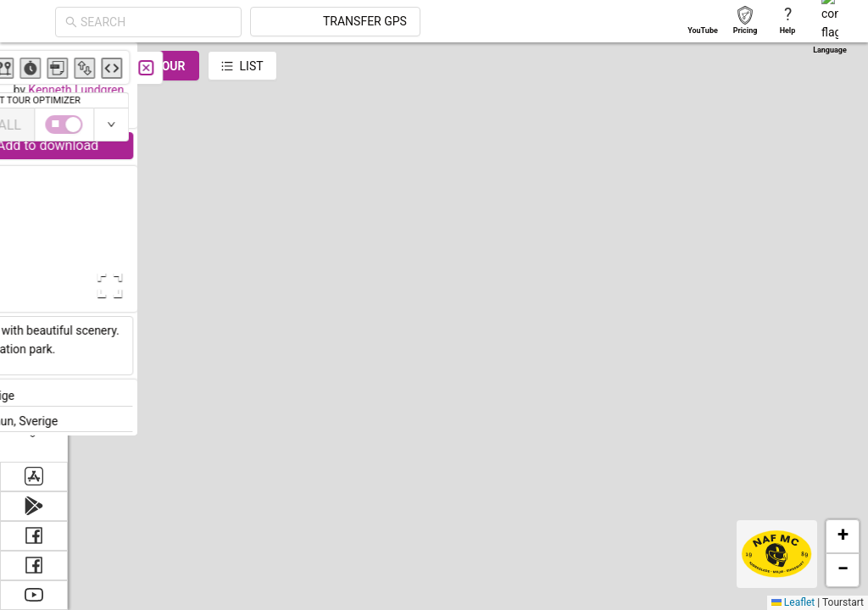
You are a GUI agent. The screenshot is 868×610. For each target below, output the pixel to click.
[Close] (377, 68)
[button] (588, 489)
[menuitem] (33, 63)
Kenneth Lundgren (307, 90)
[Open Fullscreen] (337, 286)
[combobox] (156, 22)
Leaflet (793, 602)
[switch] (794, 125)
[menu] (34, 252)
